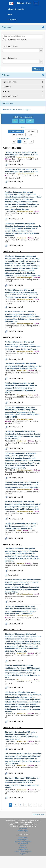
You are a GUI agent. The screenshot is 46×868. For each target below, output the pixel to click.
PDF (15, 121)
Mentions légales (23, 831)
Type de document (9, 82)
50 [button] (25, 142)
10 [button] (14, 142)
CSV (22, 121)
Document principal (15, 165)
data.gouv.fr (23, 848)
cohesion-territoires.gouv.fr (23, 852)
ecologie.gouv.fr (23, 850)
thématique (32, 131)
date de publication (16, 131)
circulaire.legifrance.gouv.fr (23, 842)
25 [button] (19, 142)
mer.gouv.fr (23, 854)
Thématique (7, 87)
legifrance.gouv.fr (23, 840)
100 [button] (31, 142)
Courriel (30, 121)
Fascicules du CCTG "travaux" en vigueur (16, 110)
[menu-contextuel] (3, 39)
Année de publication (10, 96)
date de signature (18, 135)
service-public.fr (23, 838)
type (31, 135)
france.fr (23, 846)
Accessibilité (23, 829)
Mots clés (6, 92)
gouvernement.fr (23, 844)
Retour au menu (39, 814)
